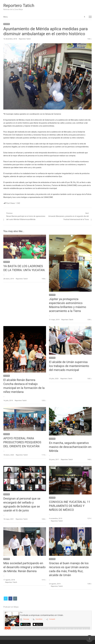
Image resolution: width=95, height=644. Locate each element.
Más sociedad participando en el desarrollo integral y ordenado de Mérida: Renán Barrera (24, 567)
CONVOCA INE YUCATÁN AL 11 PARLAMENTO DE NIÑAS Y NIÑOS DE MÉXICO (70, 506)
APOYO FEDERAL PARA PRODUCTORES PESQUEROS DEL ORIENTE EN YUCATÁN (22, 442)
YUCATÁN (7, 24)
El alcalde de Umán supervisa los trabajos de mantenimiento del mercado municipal (69, 366)
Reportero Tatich (19, 5)
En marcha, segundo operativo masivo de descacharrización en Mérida (70, 447)
